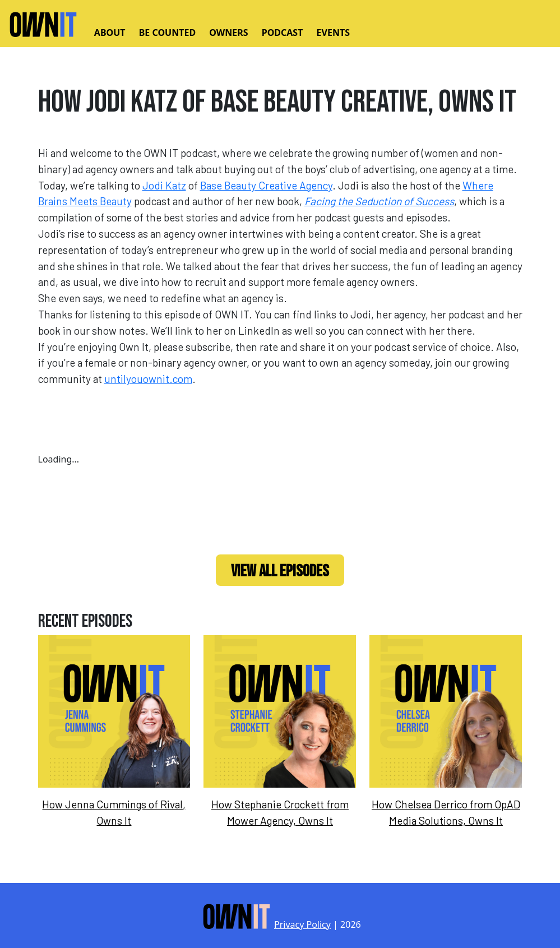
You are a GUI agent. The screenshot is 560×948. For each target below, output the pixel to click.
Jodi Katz (164, 185)
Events (333, 33)
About (110, 33)
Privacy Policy (302, 924)
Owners (228, 33)
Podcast (283, 33)
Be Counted (167, 33)
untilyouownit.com (148, 379)
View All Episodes (280, 571)
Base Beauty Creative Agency (266, 185)
